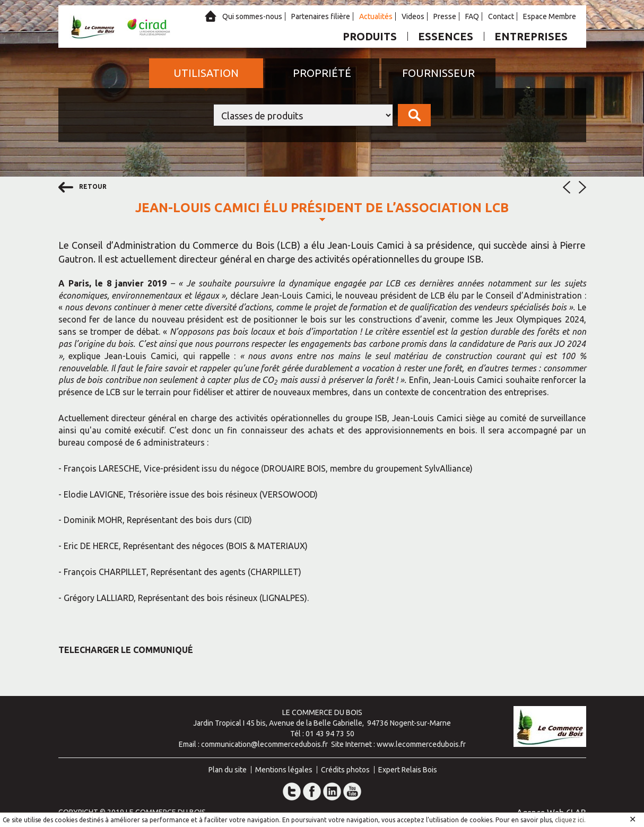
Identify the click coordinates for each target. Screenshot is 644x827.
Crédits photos (345, 770)
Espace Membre (550, 16)
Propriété (322, 73)
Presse (445, 16)
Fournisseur (438, 73)
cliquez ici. (570, 820)
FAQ (472, 16)
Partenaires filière (321, 16)
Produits (370, 36)
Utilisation (206, 73)
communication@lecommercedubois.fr (264, 744)
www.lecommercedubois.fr (421, 744)
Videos (413, 16)
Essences (446, 36)
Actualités (376, 16)
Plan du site (228, 770)
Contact (501, 16)
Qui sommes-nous (252, 16)
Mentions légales (284, 770)
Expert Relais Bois (408, 770)
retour (82, 187)
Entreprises (531, 36)
